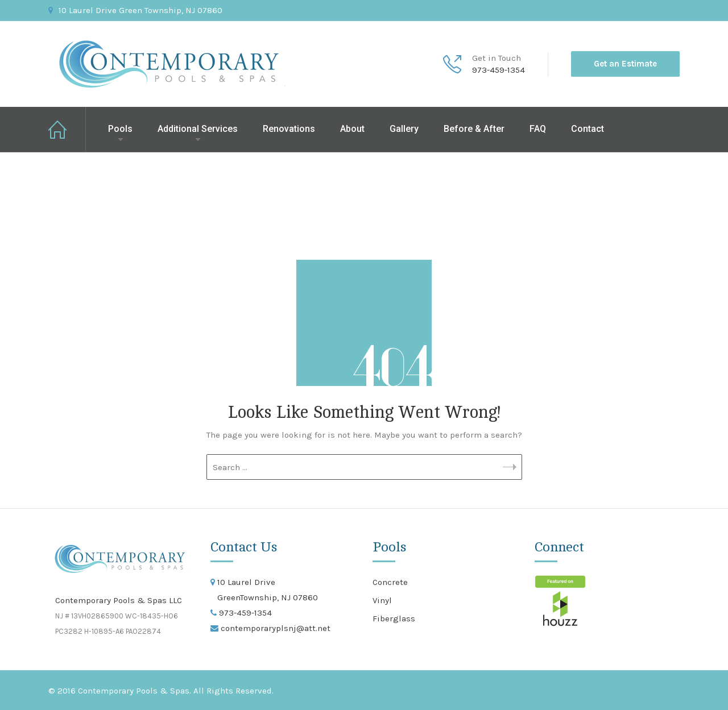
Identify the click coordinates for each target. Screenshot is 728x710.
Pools (120, 129)
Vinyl (382, 600)
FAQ (538, 129)
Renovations (289, 129)
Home (67, 129)
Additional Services (198, 129)
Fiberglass (394, 618)
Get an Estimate (625, 64)
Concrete (390, 582)
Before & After (474, 129)
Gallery (404, 129)
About (352, 129)
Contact (588, 129)
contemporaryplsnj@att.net (274, 628)
